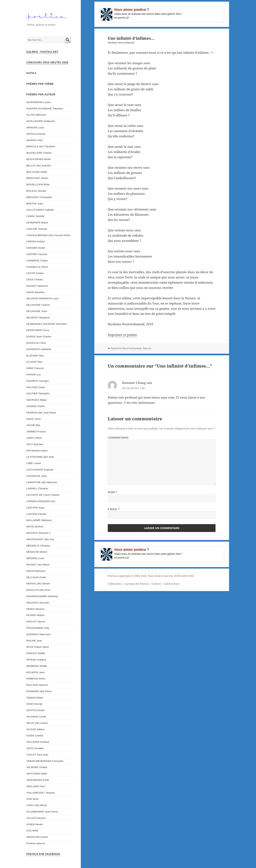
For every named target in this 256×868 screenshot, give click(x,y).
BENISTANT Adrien (37, 178)
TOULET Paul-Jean (37, 755)
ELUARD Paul (34, 362)
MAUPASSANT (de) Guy (40, 539)
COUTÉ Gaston (35, 273)
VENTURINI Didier (37, 774)
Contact (156, 584)
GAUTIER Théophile (38, 393)
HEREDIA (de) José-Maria (41, 413)
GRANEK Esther (36, 406)
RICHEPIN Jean (35, 672)
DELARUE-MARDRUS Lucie (42, 298)
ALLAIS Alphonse (36, 115)
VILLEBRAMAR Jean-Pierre (42, 812)
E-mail (114, 509)
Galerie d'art (172, 584)
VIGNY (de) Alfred (36, 805)
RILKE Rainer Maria (38, 647)
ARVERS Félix (35, 140)
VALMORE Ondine (37, 767)
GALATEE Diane (36, 387)
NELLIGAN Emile (36, 577)
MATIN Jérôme (35, 526)
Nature (147, 348)
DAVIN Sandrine (36, 292)
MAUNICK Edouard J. (39, 533)
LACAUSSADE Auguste (40, 470)
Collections (115, 584)
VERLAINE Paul (35, 786)
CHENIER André (36, 248)
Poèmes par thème (40, 84)
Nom (112, 492)
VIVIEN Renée (35, 824)
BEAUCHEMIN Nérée (39, 159)
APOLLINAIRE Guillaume (41, 121)
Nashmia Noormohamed (126, 348)
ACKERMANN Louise (38, 102)
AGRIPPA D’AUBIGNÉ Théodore (45, 109)
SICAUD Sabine (35, 729)
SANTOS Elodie (35, 710)
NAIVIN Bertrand (36, 571)
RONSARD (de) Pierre (39, 691)
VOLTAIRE (32, 831)
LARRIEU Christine (37, 488)
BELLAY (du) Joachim (39, 165)
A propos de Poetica (136, 584)
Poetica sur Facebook (43, 854)
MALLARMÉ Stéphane (39, 520)
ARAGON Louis (35, 127)
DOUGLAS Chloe (36, 343)
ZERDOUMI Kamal (37, 837)
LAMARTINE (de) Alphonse (42, 482)
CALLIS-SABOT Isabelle (40, 210)
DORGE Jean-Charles (39, 336)
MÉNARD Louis (35, 558)
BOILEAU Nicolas (36, 191)
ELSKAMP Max (35, 356)
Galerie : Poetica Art (42, 52)
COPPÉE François (37, 254)
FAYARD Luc (34, 374)
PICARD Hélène (35, 615)
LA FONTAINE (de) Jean (40, 457)
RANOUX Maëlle (36, 653)
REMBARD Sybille (37, 666)
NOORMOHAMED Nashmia (42, 596)
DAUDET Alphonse (37, 286)
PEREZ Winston (35, 609)
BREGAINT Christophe (39, 197)
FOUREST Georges (38, 381)
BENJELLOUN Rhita (38, 184)
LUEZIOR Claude (36, 514)
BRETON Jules (35, 204)
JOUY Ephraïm (35, 444)
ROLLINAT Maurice (37, 685)
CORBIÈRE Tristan (37, 261)
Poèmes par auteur (41, 94)
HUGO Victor (34, 419)
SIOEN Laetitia (35, 735)
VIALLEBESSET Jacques (41, 793)
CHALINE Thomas (37, 229)
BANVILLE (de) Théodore (41, 146)
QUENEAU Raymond (38, 634)
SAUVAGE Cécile (36, 717)
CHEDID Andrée (36, 241)
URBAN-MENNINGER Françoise (45, 761)
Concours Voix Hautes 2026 (47, 62)
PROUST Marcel (36, 622)
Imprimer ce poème (122, 335)
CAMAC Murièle (35, 216)
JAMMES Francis (36, 431)
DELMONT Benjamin (38, 317)
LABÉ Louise (34, 463)
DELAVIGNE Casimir (38, 305)
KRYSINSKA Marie (37, 451)
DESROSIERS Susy (38, 330)
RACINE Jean (34, 641)
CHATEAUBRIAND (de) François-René (48, 235)
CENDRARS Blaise (37, 222)
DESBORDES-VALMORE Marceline (47, 324)
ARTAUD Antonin (36, 134)
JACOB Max (33, 425)
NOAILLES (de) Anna (38, 590)
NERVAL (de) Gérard (38, 583)
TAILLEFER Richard (38, 742)
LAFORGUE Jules (37, 476)
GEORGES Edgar (36, 400)
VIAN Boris (32, 799)
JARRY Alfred (34, 438)
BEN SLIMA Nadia (37, 172)
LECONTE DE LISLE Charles (43, 495)
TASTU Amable (35, 748)
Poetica (112, 576)
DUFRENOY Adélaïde (39, 349)
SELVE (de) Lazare (37, 723)
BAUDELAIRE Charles (39, 153)
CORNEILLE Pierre (37, 267)
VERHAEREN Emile (38, 780)
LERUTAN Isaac (36, 508)
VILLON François (36, 818)
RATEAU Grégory (36, 660)
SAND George (34, 704)
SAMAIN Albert (35, 698)
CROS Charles (35, 279)
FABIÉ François (35, 368)
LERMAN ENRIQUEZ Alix (41, 501)
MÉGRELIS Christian (38, 546)
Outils (31, 73)
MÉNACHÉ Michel (37, 552)
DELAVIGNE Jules (37, 311)
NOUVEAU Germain (38, 603)
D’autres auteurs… (37, 843)
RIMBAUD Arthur (36, 679)
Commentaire (118, 438)
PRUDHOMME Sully (38, 628)
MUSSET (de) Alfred (38, 565)
